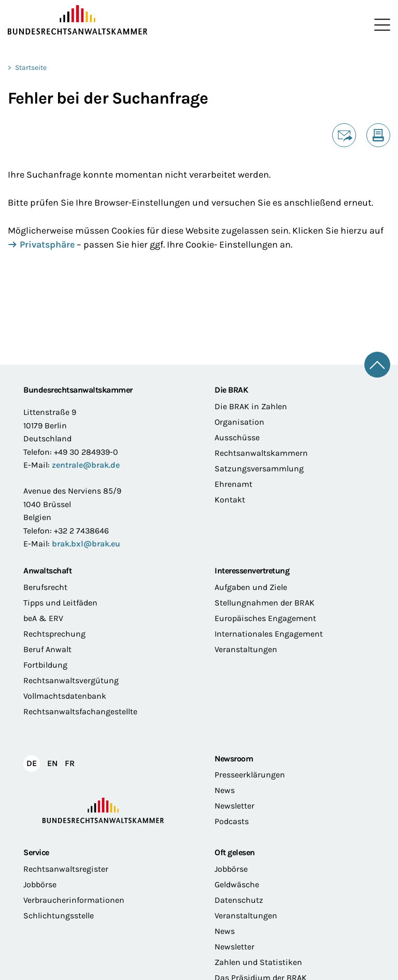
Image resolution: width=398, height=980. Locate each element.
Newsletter (234, 806)
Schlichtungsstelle (59, 916)
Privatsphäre (47, 246)
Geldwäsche (237, 884)
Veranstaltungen (246, 649)
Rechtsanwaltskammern (261, 453)
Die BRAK (231, 390)
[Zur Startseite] (103, 20)
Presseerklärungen (250, 775)
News (225, 790)
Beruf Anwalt (47, 649)
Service (36, 853)
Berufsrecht (45, 587)
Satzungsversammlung (259, 469)
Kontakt (230, 500)
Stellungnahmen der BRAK (265, 603)
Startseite (31, 68)
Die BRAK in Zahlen (251, 406)
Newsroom (234, 759)
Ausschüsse (237, 437)
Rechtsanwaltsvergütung (71, 680)
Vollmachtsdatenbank (65, 696)
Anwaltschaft (47, 571)
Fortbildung (45, 665)
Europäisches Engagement (265, 618)
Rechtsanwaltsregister (66, 869)
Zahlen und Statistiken (258, 962)
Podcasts (232, 821)
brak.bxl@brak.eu (86, 544)
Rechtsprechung (54, 634)
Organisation (239, 422)
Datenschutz (239, 900)
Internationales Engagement (269, 634)
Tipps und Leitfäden (60, 603)
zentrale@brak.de (86, 465)
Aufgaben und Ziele (251, 587)
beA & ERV (43, 618)
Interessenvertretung (252, 571)
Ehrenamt (233, 484)
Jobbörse (40, 884)
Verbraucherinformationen (74, 900)
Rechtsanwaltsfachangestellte (80, 711)
